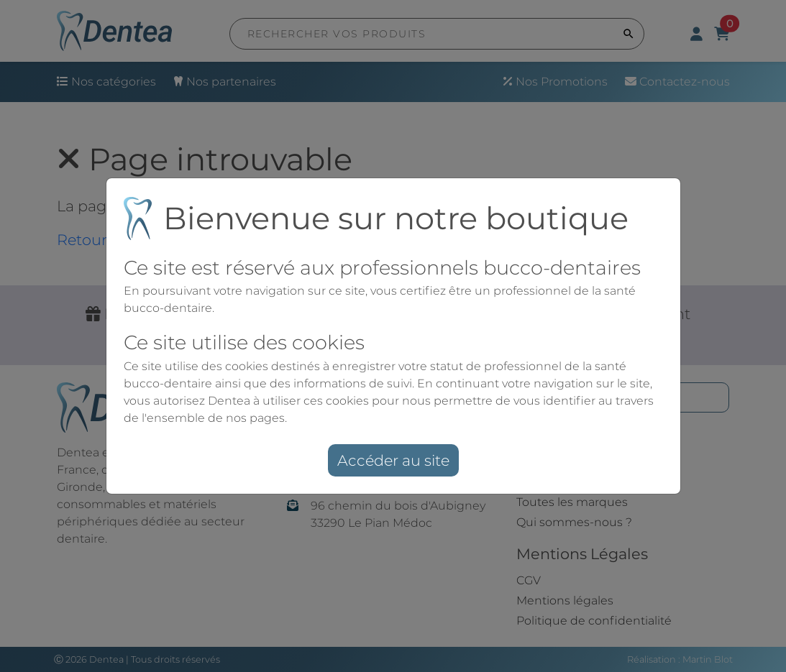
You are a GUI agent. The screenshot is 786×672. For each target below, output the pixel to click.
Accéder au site (393, 460)
